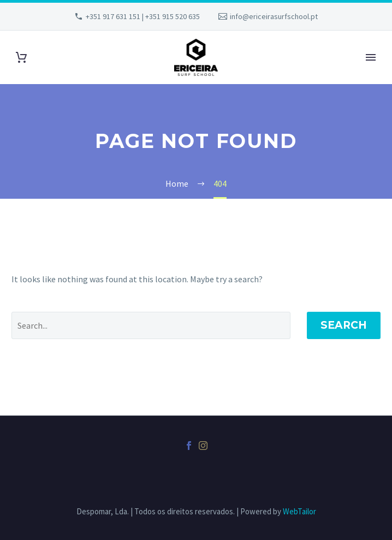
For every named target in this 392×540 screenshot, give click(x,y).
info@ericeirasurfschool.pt (274, 16)
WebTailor (299, 511)
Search (344, 325)
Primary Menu (371, 57)
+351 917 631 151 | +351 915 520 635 (143, 16)
